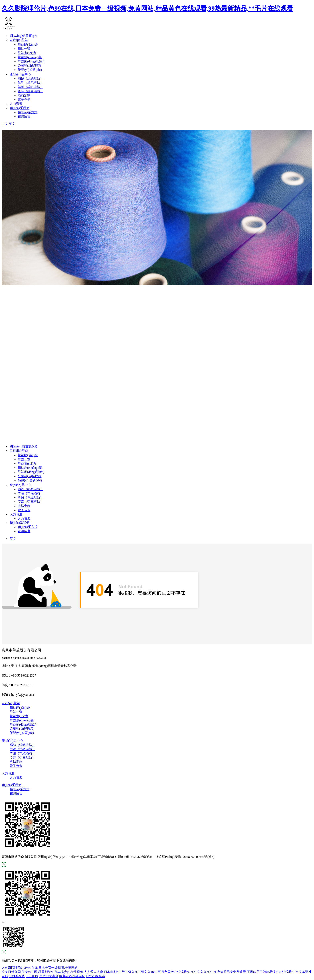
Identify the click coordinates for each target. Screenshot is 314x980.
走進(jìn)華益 (19, 40)
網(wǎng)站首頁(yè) (23, 36)
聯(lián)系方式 (28, 112)
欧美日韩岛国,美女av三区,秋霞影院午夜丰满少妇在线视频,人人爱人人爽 (52, 972)
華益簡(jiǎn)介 (28, 45)
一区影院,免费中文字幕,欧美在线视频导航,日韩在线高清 (65, 976)
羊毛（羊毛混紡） (30, 83)
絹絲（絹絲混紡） (30, 79)
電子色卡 (24, 100)
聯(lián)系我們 (20, 108)
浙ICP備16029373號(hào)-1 (136, 857)
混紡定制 (24, 95)
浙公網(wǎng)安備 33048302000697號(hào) (185, 857)
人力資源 (16, 104)
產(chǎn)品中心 (20, 74)
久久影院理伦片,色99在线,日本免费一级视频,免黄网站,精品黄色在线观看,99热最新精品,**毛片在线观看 (147, 8)
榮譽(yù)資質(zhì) (30, 70)
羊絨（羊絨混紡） (30, 87)
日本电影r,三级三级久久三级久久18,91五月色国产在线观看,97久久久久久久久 (159, 972)
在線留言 (24, 116)
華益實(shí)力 (27, 53)
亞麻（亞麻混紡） (30, 91)
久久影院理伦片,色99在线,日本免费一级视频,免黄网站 (40, 968)
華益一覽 (24, 49)
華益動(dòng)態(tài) (31, 61)
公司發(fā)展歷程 (30, 66)
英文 (13, 539)
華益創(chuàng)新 (30, 57)
